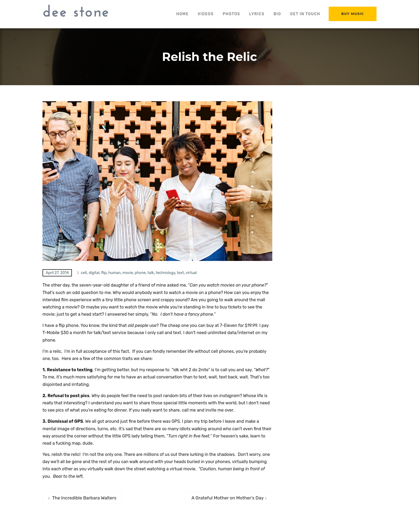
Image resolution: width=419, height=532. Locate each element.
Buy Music (353, 14)
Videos (206, 14)
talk (151, 273)
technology (166, 273)
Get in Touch (305, 14)
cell (84, 273)
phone (140, 273)
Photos (231, 14)
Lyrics (257, 14)
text (180, 273)
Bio (277, 14)
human (115, 273)
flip (104, 273)
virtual (191, 273)
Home (183, 14)
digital (94, 273)
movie (128, 273)
